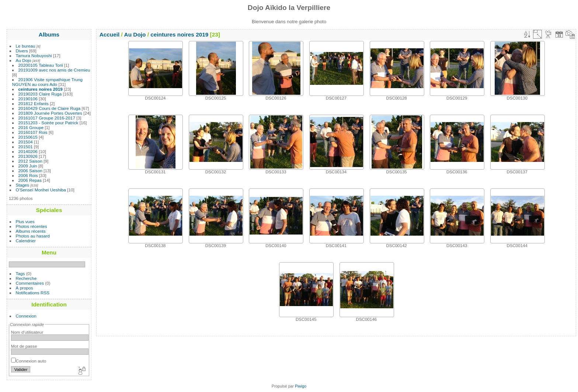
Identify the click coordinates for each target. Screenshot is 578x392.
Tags (20, 273)
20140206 (28, 151)
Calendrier (26, 241)
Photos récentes (32, 226)
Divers (22, 51)
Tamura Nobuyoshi (34, 55)
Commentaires (30, 283)
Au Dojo (24, 60)
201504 (26, 142)
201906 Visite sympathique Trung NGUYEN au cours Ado (47, 82)
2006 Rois (28, 175)
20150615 (28, 137)
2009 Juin (28, 166)
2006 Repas (30, 180)
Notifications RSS (33, 293)
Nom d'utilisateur (27, 332)
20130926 (28, 156)
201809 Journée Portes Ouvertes (50, 113)
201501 (26, 147)
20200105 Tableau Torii (41, 65)
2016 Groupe (31, 127)
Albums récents (31, 231)
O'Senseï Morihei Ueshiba (41, 190)
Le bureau (26, 46)
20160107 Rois (33, 132)
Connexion (26, 316)
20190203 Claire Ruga (40, 94)
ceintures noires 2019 (41, 89)
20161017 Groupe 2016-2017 (47, 118)
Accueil (110, 34)
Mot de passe (24, 346)
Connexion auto (29, 361)
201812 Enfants (34, 103)
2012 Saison (30, 161)
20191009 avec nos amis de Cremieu (54, 70)
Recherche (26, 278)
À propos (25, 288)
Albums (49, 34)
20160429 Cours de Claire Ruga (50, 108)
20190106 (28, 99)
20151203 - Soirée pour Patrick (48, 123)
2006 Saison (30, 171)
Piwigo (301, 386)
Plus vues (25, 221)
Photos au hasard (33, 236)
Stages (23, 185)
